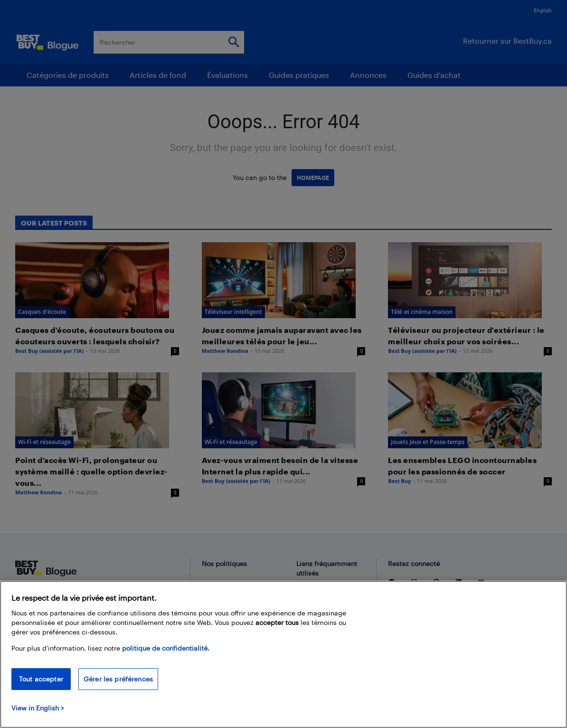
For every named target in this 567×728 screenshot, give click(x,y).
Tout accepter (41, 679)
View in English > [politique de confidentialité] (38, 708)
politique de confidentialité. (166, 648)
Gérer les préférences (118, 679)
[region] (283, 654)
